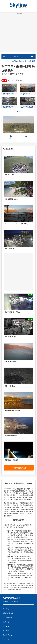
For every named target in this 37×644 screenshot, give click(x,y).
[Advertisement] (18, 34)
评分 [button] (26, 138)
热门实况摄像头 (18, 149)
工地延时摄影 (7, 617)
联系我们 (6, 622)
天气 (11, 138)
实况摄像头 (18, 57)
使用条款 (6, 631)
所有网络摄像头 (19, 468)
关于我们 (6, 609)
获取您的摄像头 (8, 613)
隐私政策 (6, 639)
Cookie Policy (7, 635)
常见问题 (6, 626)
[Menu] (32, 57)
